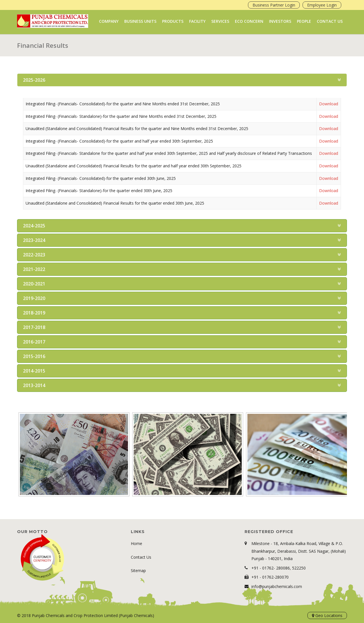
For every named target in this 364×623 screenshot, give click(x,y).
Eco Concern (249, 21)
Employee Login (322, 5)
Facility (197, 21)
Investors (280, 21)
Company (109, 21)
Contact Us (330, 21)
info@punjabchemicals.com (277, 586)
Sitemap (138, 570)
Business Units (140, 21)
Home (136, 543)
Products (173, 21)
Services (220, 21)
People (304, 21)
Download (329, 104)
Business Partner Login (274, 5)
